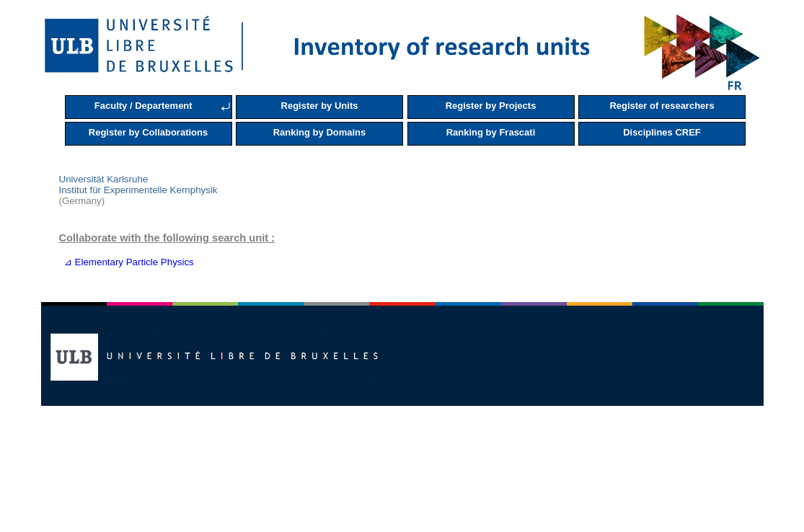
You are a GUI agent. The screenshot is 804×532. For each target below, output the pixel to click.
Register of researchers (662, 106)
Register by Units (320, 106)
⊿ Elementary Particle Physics (127, 262)
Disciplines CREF (662, 132)
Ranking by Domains (320, 132)
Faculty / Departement (143, 106)
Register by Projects (491, 106)
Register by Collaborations (148, 132)
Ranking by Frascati (491, 132)
